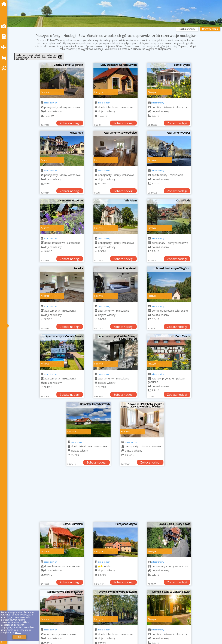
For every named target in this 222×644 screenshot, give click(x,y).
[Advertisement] (115, 496)
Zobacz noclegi (70, 123)
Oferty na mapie (210, 29)
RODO (18, 632)
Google (15, 615)
